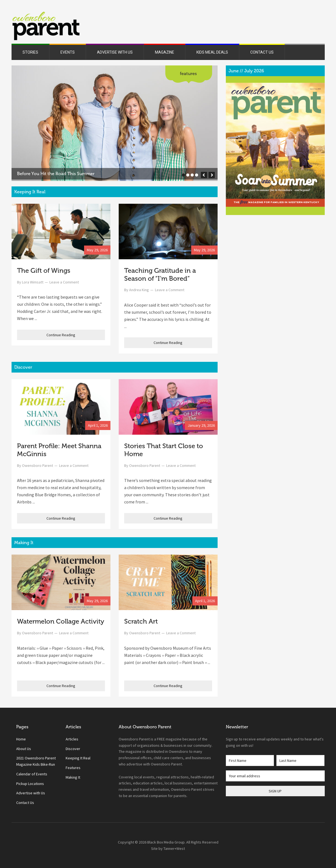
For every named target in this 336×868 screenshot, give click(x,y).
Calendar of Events (32, 774)
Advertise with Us (31, 793)
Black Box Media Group (166, 842)
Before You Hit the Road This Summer (56, 174)
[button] (204, 175)
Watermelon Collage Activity (61, 621)
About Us (24, 749)
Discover (73, 749)
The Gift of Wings (44, 270)
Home (21, 739)
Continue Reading (61, 335)
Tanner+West (174, 848)
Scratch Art (141, 621)
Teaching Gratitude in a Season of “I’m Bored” (160, 274)
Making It (73, 777)
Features (188, 73)
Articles (72, 739)
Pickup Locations (30, 784)
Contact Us (25, 803)
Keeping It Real (78, 758)
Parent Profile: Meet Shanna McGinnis (59, 450)
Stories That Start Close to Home (164, 450)
